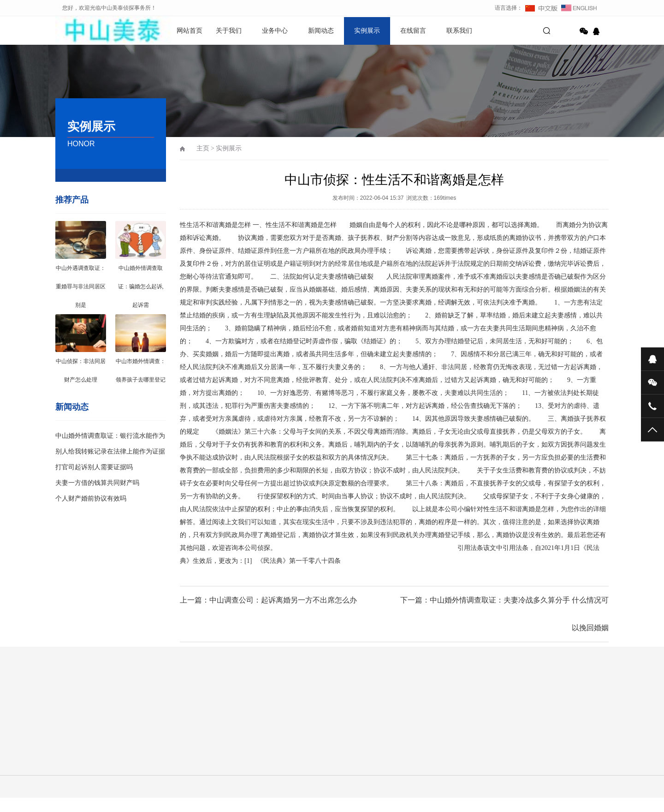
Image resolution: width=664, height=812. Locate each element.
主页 (203, 148)
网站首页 (190, 31)
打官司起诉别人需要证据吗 (94, 467)
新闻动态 (321, 31)
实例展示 (367, 31)
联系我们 (459, 31)
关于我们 (229, 31)
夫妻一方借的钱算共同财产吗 (97, 483)
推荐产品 (72, 200)
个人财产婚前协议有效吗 (91, 499)
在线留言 (413, 31)
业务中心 (275, 31)
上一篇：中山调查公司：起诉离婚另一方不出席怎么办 (268, 600)
